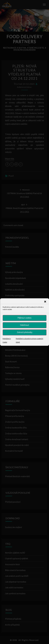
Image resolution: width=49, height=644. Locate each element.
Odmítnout (25, 325)
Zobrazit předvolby (25, 332)
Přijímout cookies (24, 318)
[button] (45, 302)
